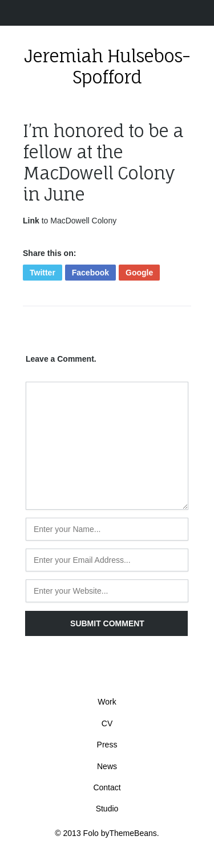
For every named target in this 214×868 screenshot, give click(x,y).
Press (107, 745)
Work (107, 702)
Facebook (90, 273)
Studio (107, 809)
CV (107, 723)
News (107, 766)
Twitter (43, 273)
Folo (91, 833)
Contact (107, 787)
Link (31, 221)
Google (139, 273)
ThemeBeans (133, 833)
